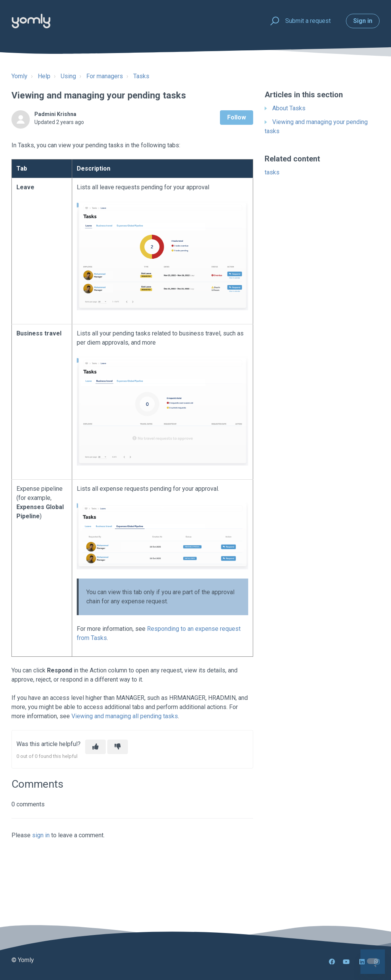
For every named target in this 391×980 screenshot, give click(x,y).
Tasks (141, 76)
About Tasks (289, 108)
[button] (274, 21)
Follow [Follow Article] (237, 117)
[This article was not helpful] (118, 747)
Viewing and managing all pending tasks (125, 716)
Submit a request (308, 21)
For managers (105, 76)
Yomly (19, 76)
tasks (272, 172)
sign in (41, 835)
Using (68, 76)
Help (44, 76)
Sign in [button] (363, 21)
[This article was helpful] (95, 747)
